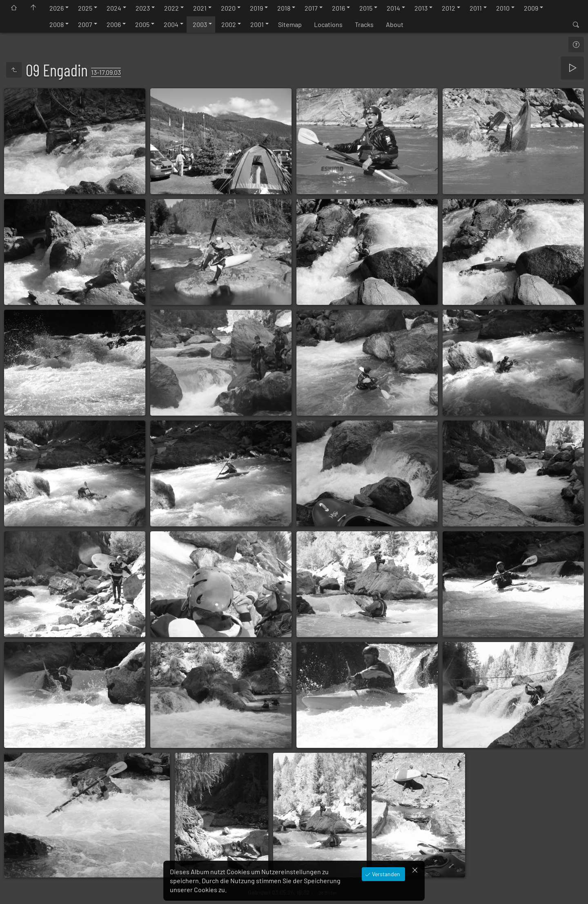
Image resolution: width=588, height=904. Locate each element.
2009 (531, 8)
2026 (57, 8)
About (395, 24)
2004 (171, 24)
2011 (476, 8)
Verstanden (385, 874)
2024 (114, 8)
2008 (57, 24)
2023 (143, 8)
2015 (366, 8)
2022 (171, 8)
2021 (200, 8)
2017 (311, 8)
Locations (328, 24)
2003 (200, 24)
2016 (339, 8)
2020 (228, 8)
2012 (449, 8)
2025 (85, 8)
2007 (85, 24)
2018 (284, 8)
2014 (393, 8)
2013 (421, 8)
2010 (503, 8)
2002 (229, 24)
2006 (114, 24)
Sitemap (290, 24)
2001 (257, 24)
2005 (142, 24)
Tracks (364, 24)
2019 (256, 8)
